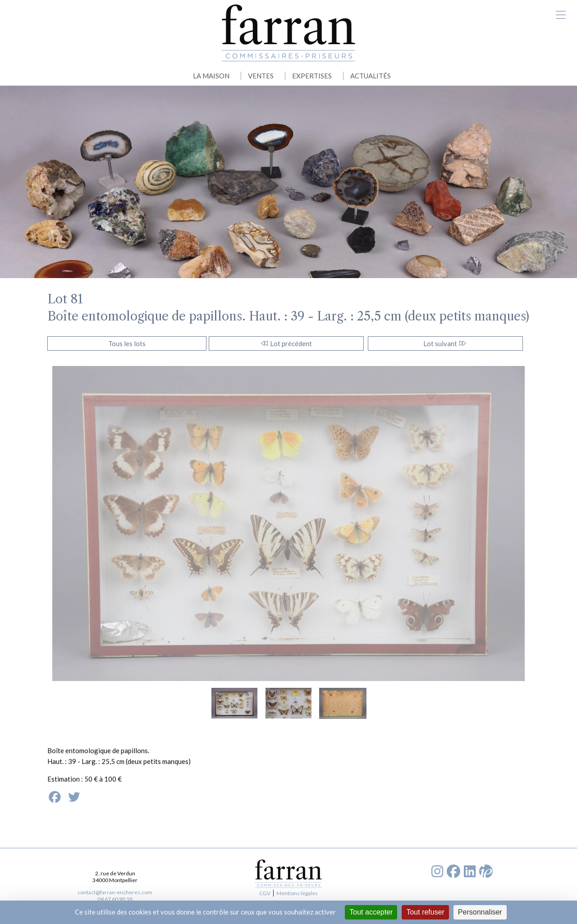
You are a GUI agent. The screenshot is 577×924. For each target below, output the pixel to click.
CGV (265, 893)
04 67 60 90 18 (115, 899)
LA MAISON (211, 76)
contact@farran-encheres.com (115, 892)
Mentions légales (297, 893)
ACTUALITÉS (371, 76)
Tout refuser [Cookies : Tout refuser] (425, 912)
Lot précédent (286, 343)
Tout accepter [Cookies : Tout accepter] (371, 912)
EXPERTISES (312, 76)
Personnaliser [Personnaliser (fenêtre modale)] (480, 912)
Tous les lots (127, 343)
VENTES (261, 76)
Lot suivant (445, 343)
